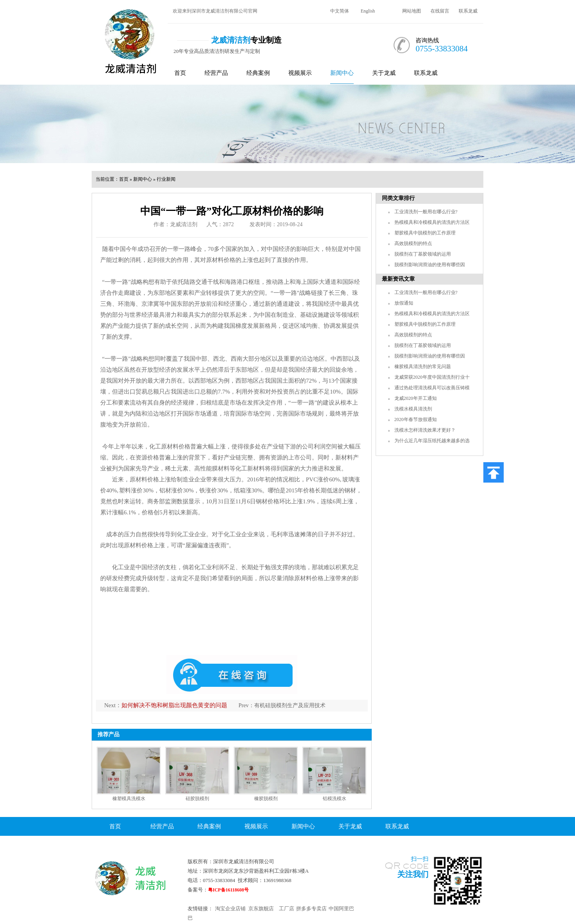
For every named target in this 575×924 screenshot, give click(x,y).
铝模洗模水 (335, 799)
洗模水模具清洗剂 (413, 409)
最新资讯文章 (398, 279)
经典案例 (258, 73)
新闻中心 (342, 73)
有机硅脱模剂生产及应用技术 (290, 705)
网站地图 (412, 11)
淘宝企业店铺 (230, 909)
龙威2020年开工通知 (416, 398)
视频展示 (300, 73)
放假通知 (404, 303)
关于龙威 (384, 73)
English (368, 11)
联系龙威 (468, 11)
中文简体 (340, 11)
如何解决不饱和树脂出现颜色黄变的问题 (174, 705)
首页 (180, 73)
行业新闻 (166, 179)
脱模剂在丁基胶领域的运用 (423, 254)
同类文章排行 (398, 198)
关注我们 (413, 874)
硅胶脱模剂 (197, 799)
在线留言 (440, 11)
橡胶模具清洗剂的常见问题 (423, 367)
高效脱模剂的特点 (413, 243)
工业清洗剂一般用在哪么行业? (426, 212)
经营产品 (216, 73)
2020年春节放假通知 (416, 419)
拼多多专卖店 (311, 909)
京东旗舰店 (261, 909)
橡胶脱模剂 (266, 799)
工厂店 (287, 909)
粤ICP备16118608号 (228, 890)
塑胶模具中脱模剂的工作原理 (425, 233)
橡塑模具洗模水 (129, 799)
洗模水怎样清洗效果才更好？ (425, 430)
